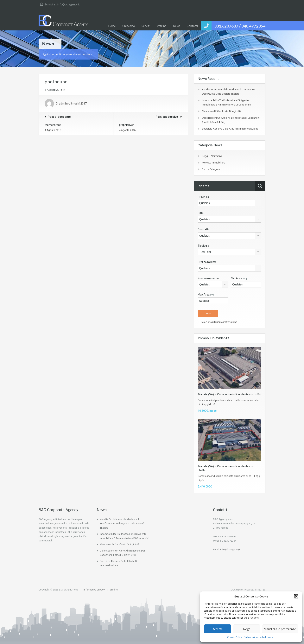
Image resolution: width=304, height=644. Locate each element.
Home (112, 26)
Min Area (239, 278)
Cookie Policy (235, 637)
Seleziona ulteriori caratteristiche (218, 322)
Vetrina (162, 26)
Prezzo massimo (208, 278)
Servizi (146, 26)
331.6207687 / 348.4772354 (240, 26)
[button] (296, 596)
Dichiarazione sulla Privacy (258, 637)
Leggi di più (209, 404)
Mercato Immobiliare (214, 163)
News (177, 26)
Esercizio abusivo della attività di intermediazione (230, 129)
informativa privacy (94, 590)
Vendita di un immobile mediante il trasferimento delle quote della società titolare (122, 523)
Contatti (192, 26)
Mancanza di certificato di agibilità (222, 111)
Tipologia (203, 246)
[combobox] (230, 203)
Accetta (218, 629)
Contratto (204, 229)
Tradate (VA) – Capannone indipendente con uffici (229, 394)
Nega (247, 629)
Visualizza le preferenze (280, 629)
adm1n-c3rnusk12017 (73, 104)
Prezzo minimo (207, 262)
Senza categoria (211, 169)
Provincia (203, 197)
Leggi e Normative (212, 156)
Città (201, 213)
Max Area (206, 295)
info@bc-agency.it (69, 4)
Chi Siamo (129, 26)
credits (114, 590)
